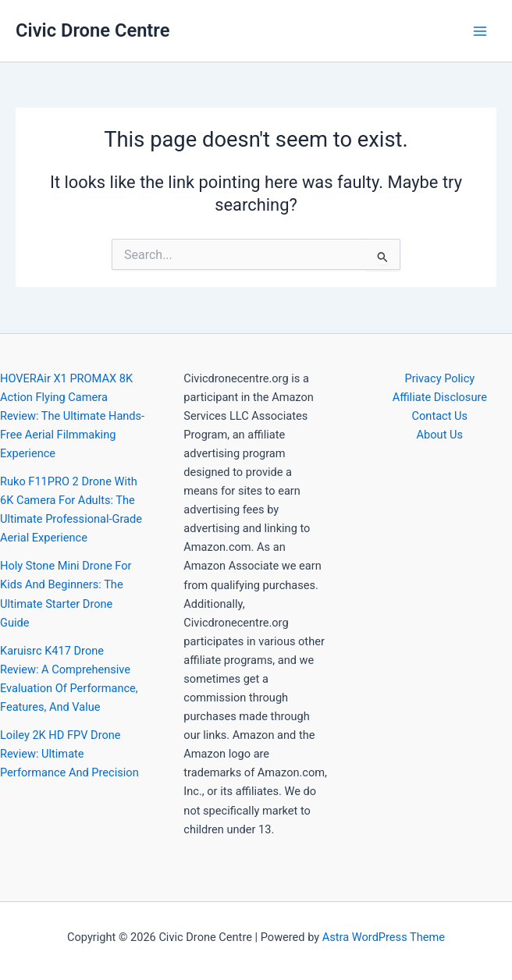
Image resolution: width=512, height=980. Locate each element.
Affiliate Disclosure (440, 397)
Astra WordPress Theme (384, 937)
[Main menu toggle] (480, 31)
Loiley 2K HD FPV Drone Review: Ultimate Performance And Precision (69, 754)
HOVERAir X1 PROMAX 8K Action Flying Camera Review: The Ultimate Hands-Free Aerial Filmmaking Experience (72, 416)
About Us (440, 435)
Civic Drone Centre (92, 30)
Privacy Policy (439, 378)
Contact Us (440, 416)
